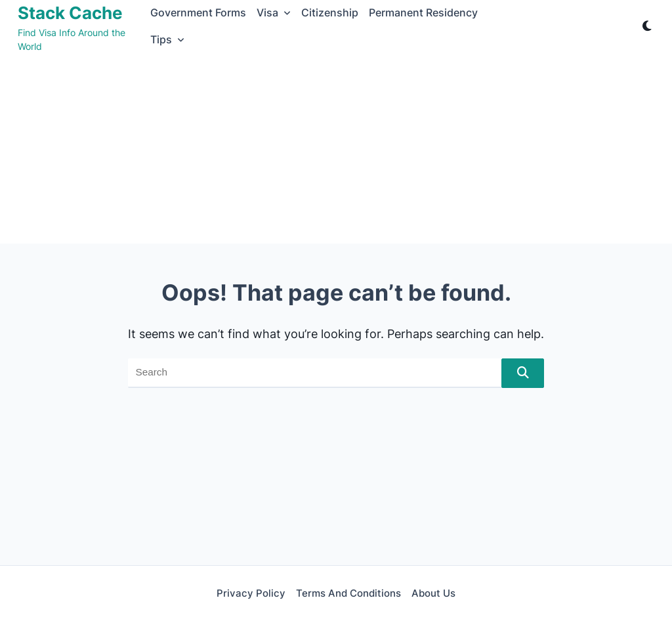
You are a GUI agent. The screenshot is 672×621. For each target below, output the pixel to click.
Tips (167, 40)
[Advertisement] (336, 152)
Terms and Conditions (348, 593)
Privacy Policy (251, 593)
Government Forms (198, 13)
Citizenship (330, 13)
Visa (274, 13)
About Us (433, 593)
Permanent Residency (423, 13)
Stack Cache (70, 13)
